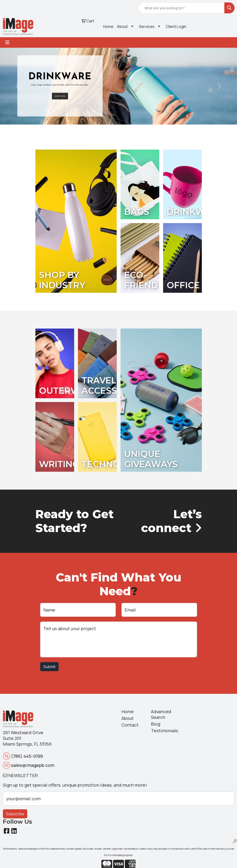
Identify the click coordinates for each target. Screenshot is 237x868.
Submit (49, 667)
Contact (130, 725)
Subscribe (15, 814)
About (122, 26)
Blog (156, 724)
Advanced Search (161, 714)
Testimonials (163, 731)
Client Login (176, 26)
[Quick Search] (181, 8)
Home (108, 26)
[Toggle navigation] (7, 42)
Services (147, 26)
